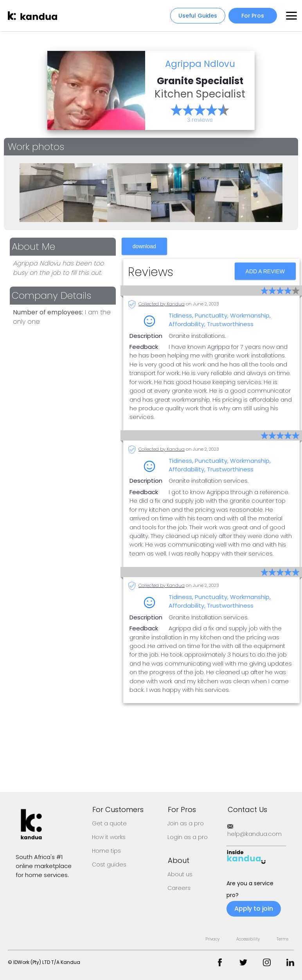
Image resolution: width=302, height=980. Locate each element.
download (144, 256)
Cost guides (109, 864)
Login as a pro (188, 837)
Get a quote (109, 823)
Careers (179, 888)
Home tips (106, 851)
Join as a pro (186, 823)
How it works (109, 837)
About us (180, 874)
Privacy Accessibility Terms (247, 939)
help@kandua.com (254, 831)
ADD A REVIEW (266, 278)
